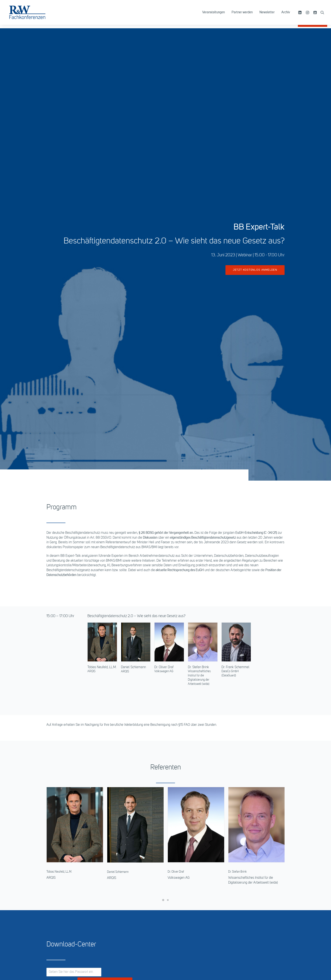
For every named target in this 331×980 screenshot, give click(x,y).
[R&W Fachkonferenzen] (31, 14)
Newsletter (267, 14)
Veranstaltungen (214, 14)
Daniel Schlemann (133, 355)
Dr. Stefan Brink (198, 355)
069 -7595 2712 (249, 801)
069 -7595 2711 (125, 801)
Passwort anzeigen (62, 671)
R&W (173, 883)
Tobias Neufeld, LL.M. (102, 355)
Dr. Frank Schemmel (235, 355)
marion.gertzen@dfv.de (134, 806)
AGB (234, 883)
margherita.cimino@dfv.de (259, 806)
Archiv (286, 14)
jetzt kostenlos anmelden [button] (255, 114)
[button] (300, 14)
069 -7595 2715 (187, 801)
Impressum (238, 887)
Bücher (174, 892)
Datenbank (177, 887)
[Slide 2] (168, 588)
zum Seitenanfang (166, 955)
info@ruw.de (66, 914)
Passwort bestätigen (105, 671)
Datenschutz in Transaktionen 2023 (296, 849)
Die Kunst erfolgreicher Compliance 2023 (39, 849)
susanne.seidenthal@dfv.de (198, 806)
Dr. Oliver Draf (164, 355)
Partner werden (242, 14)
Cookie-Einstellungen (245, 902)
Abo (172, 897)
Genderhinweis (241, 897)
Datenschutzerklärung (246, 892)
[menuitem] (214, 14)
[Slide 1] (163, 588)
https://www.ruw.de (68, 919)
